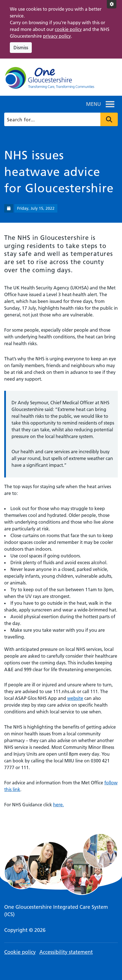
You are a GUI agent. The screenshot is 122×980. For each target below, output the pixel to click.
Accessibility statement (66, 952)
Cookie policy (20, 952)
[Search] (60, 119)
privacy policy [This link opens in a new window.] (57, 36)
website (75, 698)
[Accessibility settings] (112, 4)
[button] (93, 104)
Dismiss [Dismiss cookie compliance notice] (21, 48)
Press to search (109, 119)
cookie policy (68, 29)
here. (58, 805)
